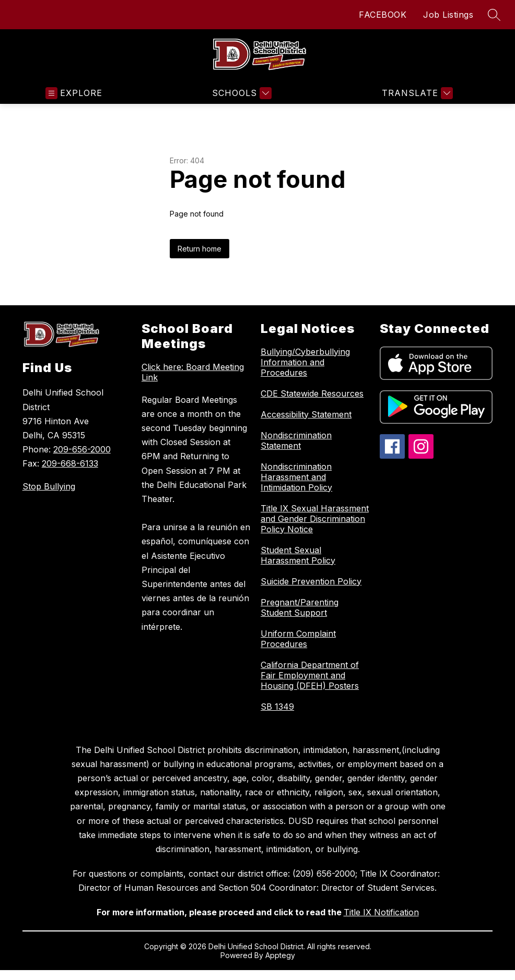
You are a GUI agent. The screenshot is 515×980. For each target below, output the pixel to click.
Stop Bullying (49, 486)
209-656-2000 (82, 449)
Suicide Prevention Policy (311, 581)
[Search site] (494, 15)
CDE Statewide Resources (312, 393)
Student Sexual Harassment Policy (298, 555)
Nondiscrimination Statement (296, 440)
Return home (200, 249)
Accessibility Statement (306, 414)
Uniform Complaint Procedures (298, 639)
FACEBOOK (383, 15)
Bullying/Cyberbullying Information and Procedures (305, 362)
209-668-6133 (70, 463)
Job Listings (448, 15)
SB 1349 (277, 707)
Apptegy (280, 955)
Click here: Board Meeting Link (193, 372)
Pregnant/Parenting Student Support (300, 607)
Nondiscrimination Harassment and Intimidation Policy (296, 477)
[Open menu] (74, 93)
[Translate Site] (416, 93)
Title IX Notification (381, 912)
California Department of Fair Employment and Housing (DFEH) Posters (310, 675)
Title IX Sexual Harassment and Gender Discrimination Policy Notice (315, 519)
